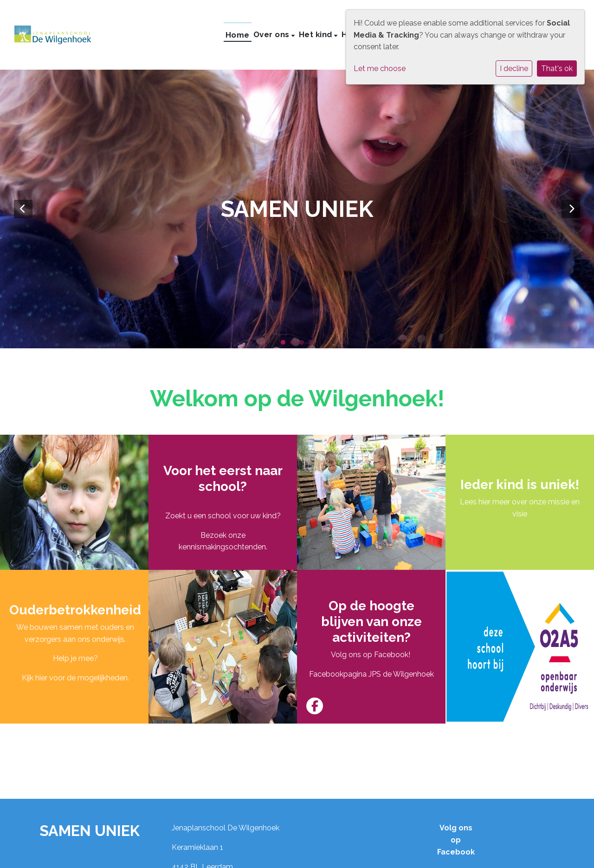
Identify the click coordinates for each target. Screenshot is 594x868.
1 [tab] (285, 345)
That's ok (557, 69)
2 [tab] (295, 345)
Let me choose (380, 69)
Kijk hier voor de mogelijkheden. (75, 678)
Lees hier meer (485, 502)
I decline (514, 69)
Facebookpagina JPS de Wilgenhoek (371, 674)
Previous (23, 209)
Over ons (273, 34)
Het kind (317, 34)
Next (571, 209)
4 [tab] (313, 345)
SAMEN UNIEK (90, 831)
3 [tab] (304, 345)
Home (238, 35)
